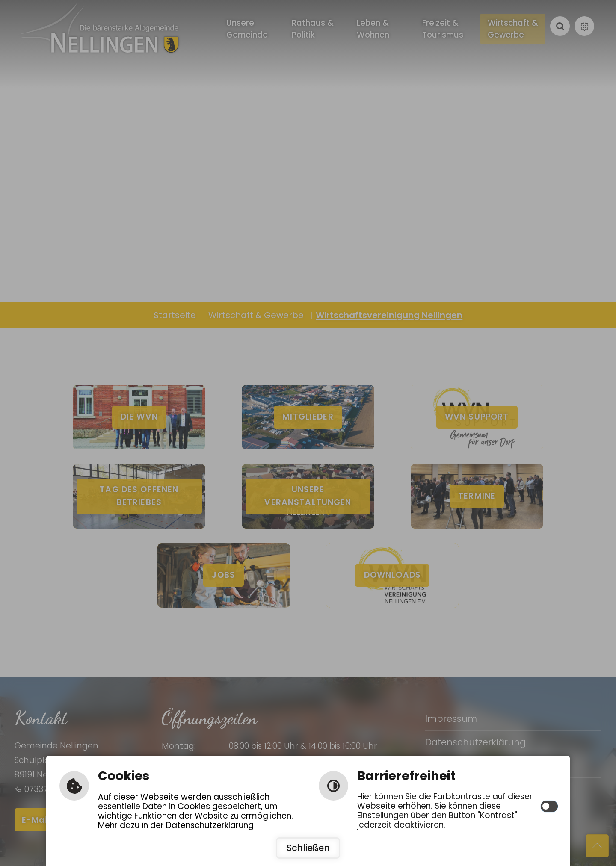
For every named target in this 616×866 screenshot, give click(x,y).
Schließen (308, 848)
